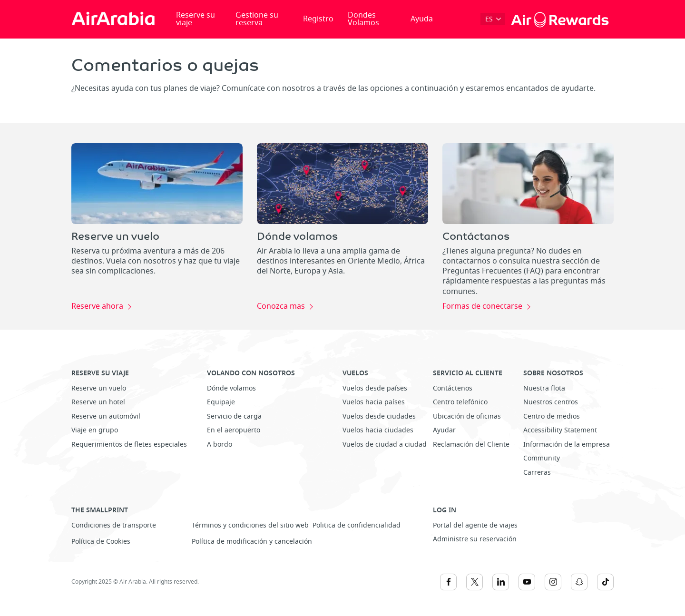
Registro (318, 19)
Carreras (537, 473)
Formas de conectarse (482, 307)
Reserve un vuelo (99, 388)
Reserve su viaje (196, 19)
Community (542, 458)
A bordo (220, 445)
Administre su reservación (475, 539)
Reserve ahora (97, 307)
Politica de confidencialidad (357, 525)
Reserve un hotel (98, 402)
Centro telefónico (460, 402)
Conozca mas (281, 307)
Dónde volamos (231, 388)
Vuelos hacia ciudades (378, 430)
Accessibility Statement (560, 430)
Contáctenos (453, 388)
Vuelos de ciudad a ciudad (385, 445)
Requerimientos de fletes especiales (129, 445)
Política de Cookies (101, 542)
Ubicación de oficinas (467, 416)
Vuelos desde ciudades (379, 416)
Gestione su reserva (257, 19)
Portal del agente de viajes (475, 525)
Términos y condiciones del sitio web (250, 525)
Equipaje (221, 402)
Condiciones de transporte (114, 525)
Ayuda (422, 19)
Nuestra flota (544, 388)
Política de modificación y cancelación (252, 542)
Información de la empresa (567, 445)
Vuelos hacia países (374, 402)
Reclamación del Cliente (471, 445)
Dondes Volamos (363, 19)
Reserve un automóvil (106, 416)
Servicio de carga (234, 416)
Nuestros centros (551, 402)
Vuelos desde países (375, 388)
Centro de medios (552, 416)
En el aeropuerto (234, 430)
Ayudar (444, 430)
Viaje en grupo (95, 430)
